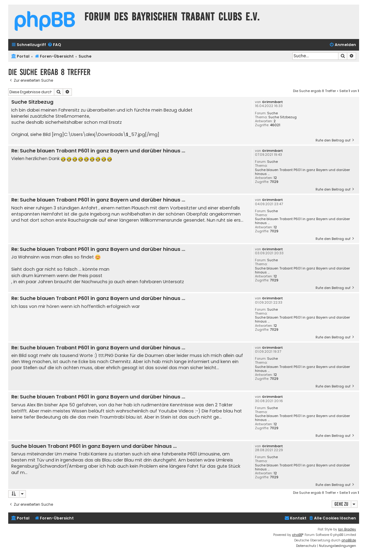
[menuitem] (54, 45)
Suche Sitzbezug (283, 117)
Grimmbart (272, 102)
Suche (272, 113)
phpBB (297, 535)
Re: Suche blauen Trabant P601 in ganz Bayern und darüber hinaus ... (98, 151)
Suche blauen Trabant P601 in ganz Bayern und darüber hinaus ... (302, 172)
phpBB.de (349, 540)
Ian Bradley (347, 529)
